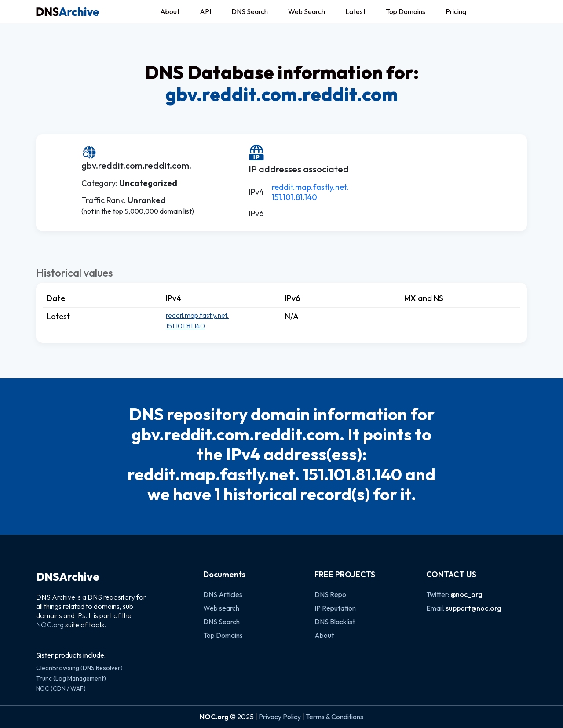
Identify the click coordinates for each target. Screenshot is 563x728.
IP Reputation (335, 608)
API (205, 11)
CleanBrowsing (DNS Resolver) (79, 668)
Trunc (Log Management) (71, 678)
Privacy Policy (280, 717)
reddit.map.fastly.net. (310, 187)
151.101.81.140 (294, 197)
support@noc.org (473, 608)
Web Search (307, 11)
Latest (355, 11)
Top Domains (406, 11)
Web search (221, 608)
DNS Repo (330, 594)
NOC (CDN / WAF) (61, 688)
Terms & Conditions (335, 717)
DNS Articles (223, 594)
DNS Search (250, 11)
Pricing (456, 11)
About (170, 11)
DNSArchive (68, 577)
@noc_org (466, 594)
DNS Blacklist (335, 622)
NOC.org (50, 625)
